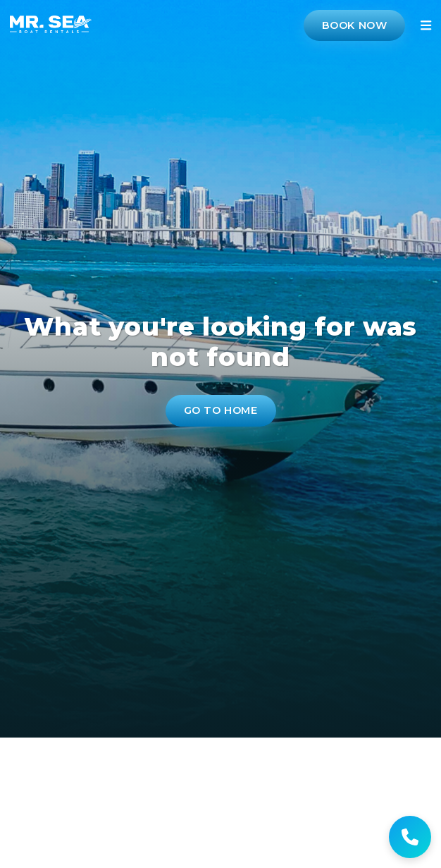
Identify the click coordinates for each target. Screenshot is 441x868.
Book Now (355, 25)
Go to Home (221, 410)
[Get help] (410, 837)
